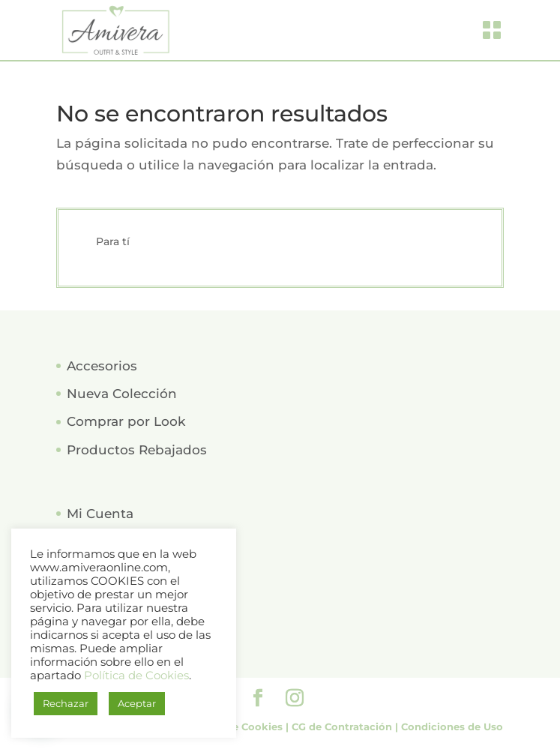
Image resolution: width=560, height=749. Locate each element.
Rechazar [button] (66, 703)
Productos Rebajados (137, 450)
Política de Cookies (136, 676)
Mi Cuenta (100, 514)
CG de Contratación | (346, 727)
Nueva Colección (122, 394)
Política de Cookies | (237, 727)
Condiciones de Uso (452, 727)
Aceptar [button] (137, 703)
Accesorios (102, 366)
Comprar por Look (126, 421)
